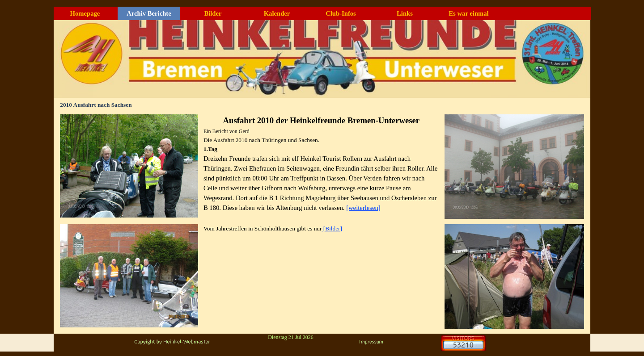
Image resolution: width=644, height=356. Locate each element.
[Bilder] (332, 228)
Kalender (277, 13)
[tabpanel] (321, 163)
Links (405, 13)
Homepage (85, 13)
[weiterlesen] (363, 208)
